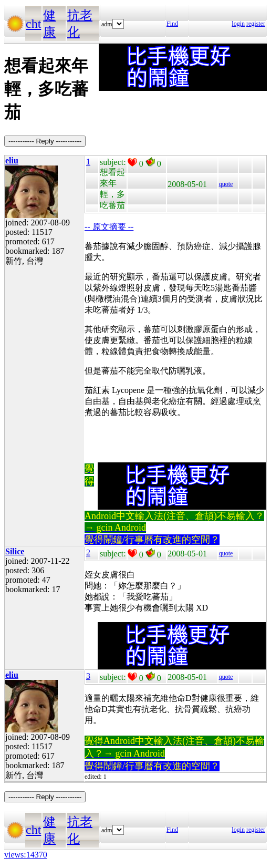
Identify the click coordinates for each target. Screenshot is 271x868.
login (238, 24)
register (256, 24)
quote (226, 184)
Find (172, 24)
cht (33, 24)
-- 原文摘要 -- (109, 227)
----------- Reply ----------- (45, 141)
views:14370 (26, 855)
